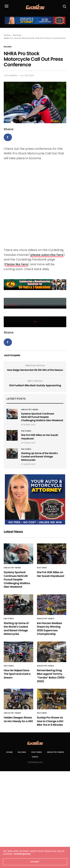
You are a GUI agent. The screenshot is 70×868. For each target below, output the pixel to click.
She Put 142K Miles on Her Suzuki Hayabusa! (40, 437)
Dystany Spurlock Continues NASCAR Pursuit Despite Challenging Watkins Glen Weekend (42, 417)
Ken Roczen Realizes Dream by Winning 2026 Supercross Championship (50, 629)
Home (9, 752)
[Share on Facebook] (8, 137)
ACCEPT (35, 862)
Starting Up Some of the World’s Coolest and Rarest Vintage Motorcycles (39, 457)
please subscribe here (47, 255)
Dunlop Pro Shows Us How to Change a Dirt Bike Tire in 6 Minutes (50, 721)
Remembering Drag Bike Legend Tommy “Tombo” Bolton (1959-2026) (51, 676)
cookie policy (22, 854)
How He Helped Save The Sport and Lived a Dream (17, 674)
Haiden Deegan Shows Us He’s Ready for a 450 (18, 719)
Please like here (17, 264)
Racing (8, 47)
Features (26, 431)
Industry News (30, 410)
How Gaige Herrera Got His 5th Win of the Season (35, 370)
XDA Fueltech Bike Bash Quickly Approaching (35, 385)
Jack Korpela (11, 76)
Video (35, 757)
